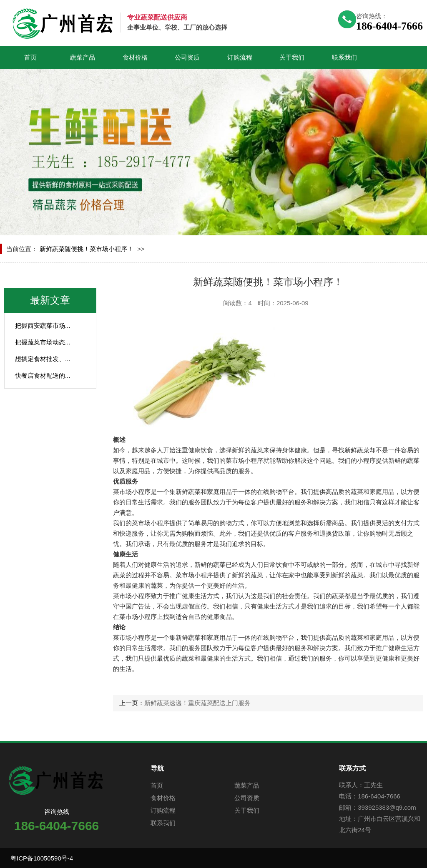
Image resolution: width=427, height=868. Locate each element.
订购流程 (240, 57)
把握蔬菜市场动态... (43, 342)
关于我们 (292, 57)
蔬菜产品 (83, 57)
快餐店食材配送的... (43, 375)
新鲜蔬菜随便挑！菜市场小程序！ (87, 249)
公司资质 (187, 57)
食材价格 (135, 57)
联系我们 (344, 57)
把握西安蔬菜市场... (43, 325)
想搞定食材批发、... (43, 359)
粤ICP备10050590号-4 (42, 858)
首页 (30, 57)
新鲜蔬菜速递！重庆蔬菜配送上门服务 (197, 703)
